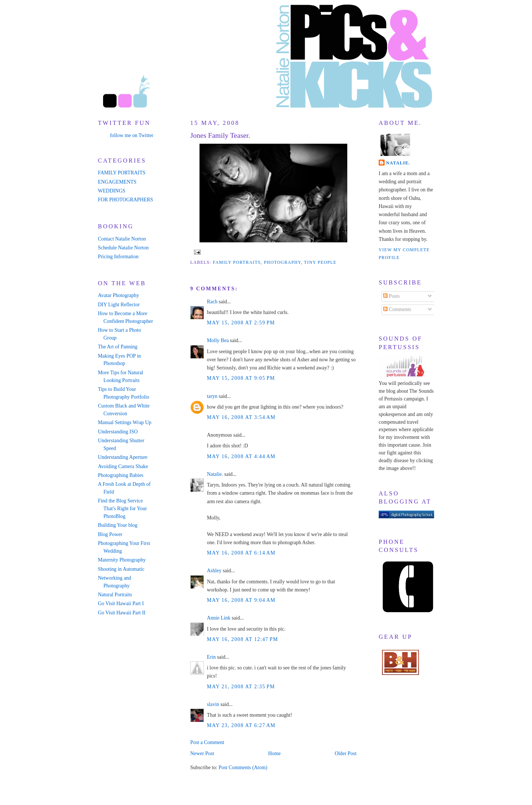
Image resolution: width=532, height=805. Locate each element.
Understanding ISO (118, 432)
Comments (397, 309)
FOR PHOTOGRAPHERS (125, 200)
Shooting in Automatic (121, 569)
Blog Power (110, 534)
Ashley (214, 571)
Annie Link (219, 618)
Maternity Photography (122, 560)
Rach (212, 302)
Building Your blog (118, 525)
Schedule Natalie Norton (123, 248)
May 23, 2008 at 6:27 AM (241, 725)
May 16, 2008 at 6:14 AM (241, 553)
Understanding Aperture (123, 457)
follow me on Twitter (132, 135)
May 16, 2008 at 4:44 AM (241, 456)
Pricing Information (118, 257)
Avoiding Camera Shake (123, 466)
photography (282, 262)
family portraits (237, 262)
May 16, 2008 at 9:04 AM (241, 600)
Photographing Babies (121, 475)
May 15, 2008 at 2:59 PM (241, 323)
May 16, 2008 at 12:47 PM (243, 639)
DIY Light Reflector (119, 305)
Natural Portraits (115, 595)
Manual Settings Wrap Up (125, 422)
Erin (211, 657)
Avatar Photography (118, 295)
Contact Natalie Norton (122, 239)
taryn (212, 396)
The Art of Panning (118, 347)
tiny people (320, 262)
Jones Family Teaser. (220, 135)
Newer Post (202, 753)
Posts (391, 296)
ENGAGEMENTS (117, 182)
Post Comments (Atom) (243, 768)
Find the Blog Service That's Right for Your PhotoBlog (122, 509)
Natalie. (215, 474)
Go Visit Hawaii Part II (122, 613)
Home (274, 753)
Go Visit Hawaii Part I (121, 603)
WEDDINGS (112, 191)
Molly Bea (218, 340)
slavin (213, 704)
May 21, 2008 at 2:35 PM (241, 687)
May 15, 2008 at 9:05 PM (241, 378)
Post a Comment (207, 742)
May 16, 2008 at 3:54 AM (241, 417)
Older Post (346, 753)
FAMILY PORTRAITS (122, 173)
